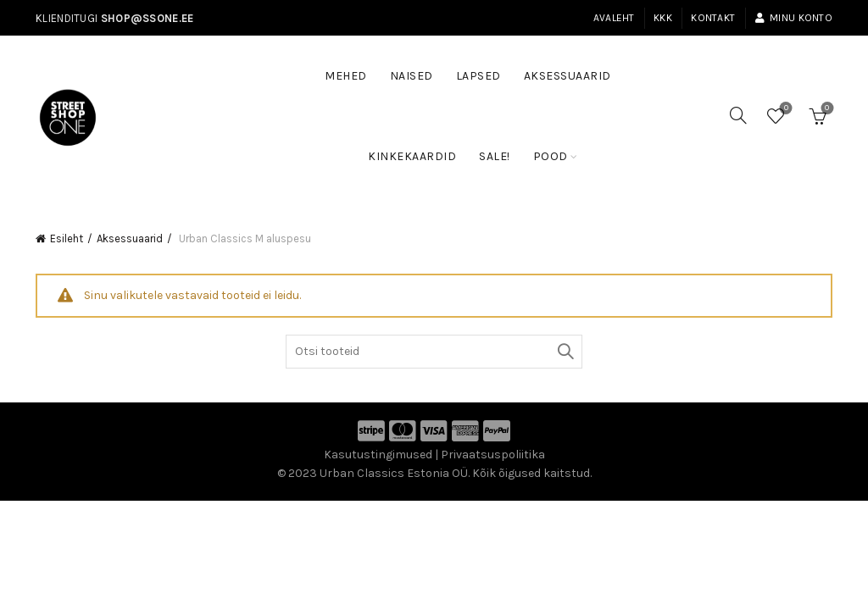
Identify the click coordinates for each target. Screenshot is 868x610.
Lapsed (479, 76)
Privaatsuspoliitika (493, 455)
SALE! (500, 148)
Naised (412, 76)
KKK (663, 18)
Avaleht (614, 18)
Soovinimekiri (785, 109)
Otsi (565, 352)
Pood (551, 156)
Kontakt (713, 18)
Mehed (346, 76)
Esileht (67, 238)
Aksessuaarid (568, 76)
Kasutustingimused (378, 455)
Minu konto (793, 18)
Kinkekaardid (412, 156)
